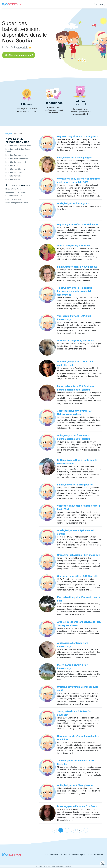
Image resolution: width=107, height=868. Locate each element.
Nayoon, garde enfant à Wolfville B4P (78, 224)
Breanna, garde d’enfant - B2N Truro (77, 806)
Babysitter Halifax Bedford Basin (18, 146)
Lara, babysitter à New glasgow (75, 158)
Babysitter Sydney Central (16, 155)
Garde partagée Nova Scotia (17, 203)
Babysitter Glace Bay (14, 172)
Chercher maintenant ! (19, 55)
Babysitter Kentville (13, 176)
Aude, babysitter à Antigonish (74, 203)
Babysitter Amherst (13, 179)
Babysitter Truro (12, 165)
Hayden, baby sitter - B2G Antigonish (78, 136)
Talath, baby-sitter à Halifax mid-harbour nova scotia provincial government (75, 291)
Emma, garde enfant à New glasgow (77, 267)
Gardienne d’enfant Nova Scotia (18, 192)
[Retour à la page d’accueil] (13, 4)
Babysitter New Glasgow (15, 169)
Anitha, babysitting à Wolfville (74, 246)
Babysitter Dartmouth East (16, 162)
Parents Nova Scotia (13, 199)
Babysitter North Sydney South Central (18, 150)
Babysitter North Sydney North (17, 159)
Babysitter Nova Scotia (14, 196)
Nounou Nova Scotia (13, 189)
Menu (100, 4)
